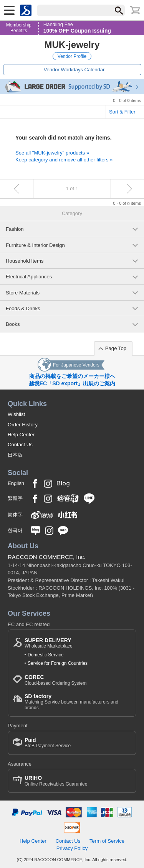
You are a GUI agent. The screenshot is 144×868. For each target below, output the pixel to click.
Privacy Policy (72, 848)
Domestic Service (46, 655)
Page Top (116, 348)
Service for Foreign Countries (58, 663)
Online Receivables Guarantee (56, 781)
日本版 (15, 455)
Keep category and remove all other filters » (64, 160)
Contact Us (20, 445)
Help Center (21, 435)
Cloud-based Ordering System (55, 680)
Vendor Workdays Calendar (74, 70)
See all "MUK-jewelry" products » (52, 153)
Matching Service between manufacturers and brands (78, 702)
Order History (23, 425)
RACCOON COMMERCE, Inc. (47, 557)
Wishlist (16, 414)
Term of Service (107, 841)
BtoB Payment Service (48, 743)
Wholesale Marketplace (49, 643)
